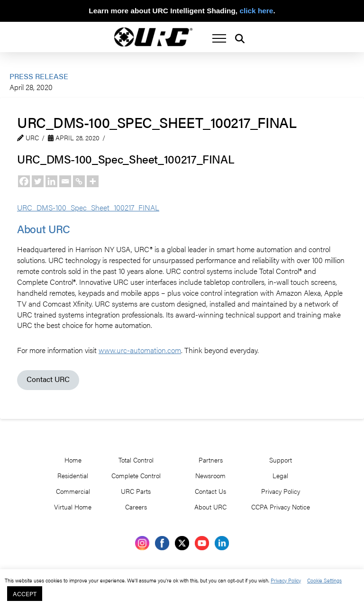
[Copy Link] (79, 181)
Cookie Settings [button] (324, 580)
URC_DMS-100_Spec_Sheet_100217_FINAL (88, 207)
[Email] (65, 181)
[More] (93, 181)
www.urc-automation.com (140, 350)
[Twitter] (38, 181)
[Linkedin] (51, 181)
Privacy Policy (286, 580)
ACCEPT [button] (25, 594)
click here (256, 11)
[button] (219, 38)
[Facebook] (24, 181)
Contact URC (48, 379)
